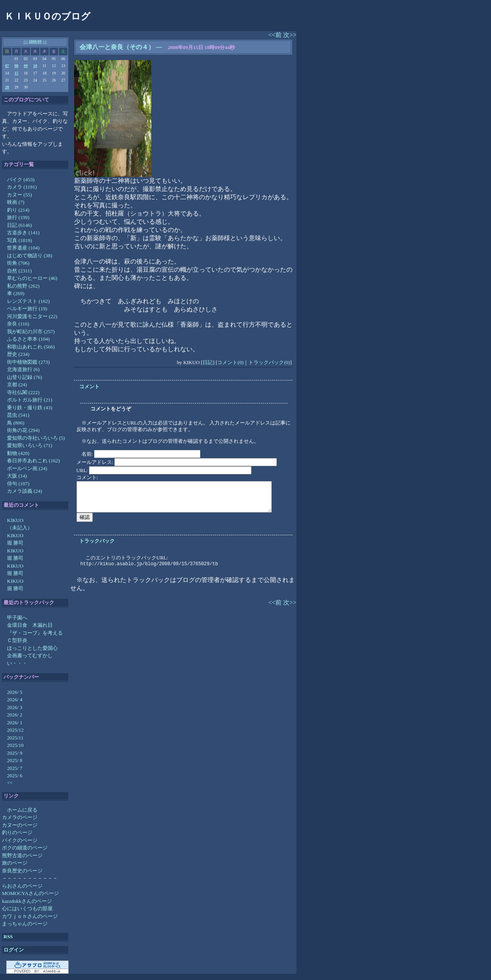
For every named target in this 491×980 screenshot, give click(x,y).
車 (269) (16, 293)
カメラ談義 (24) (25, 491)
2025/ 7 (15, 768)
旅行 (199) (18, 217)
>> (45, 42)
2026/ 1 (15, 723)
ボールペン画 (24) (27, 468)
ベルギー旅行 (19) (27, 309)
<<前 (276, 35)
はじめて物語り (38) (30, 256)
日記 (207, 362)
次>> (290, 35)
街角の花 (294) (23, 430)
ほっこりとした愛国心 (32, 648)
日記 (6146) (19, 225)
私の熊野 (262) (23, 286)
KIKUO (15, 520)
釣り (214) (18, 210)
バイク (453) (21, 180)
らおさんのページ (22, 886)
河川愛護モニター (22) (32, 316)
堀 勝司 (15, 543)
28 (7, 87)
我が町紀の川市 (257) (31, 332)
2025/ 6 (15, 776)
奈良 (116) (18, 324)
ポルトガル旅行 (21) (30, 400)
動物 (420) (18, 453)
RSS (8, 937)
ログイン (14, 950)
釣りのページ (17, 832)
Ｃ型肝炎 (17, 640)
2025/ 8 (15, 760)
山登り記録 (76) (25, 377)
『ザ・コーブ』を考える (35, 633)
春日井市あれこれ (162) (33, 461)
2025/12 (15, 730)
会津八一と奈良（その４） (117, 47)
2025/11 (15, 738)
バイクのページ (20, 840)
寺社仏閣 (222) (23, 392)
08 (16, 66)
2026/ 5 (15, 692)
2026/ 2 (15, 715)
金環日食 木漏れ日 (30, 625)
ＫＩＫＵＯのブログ (48, 16)
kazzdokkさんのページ (27, 901)
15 (16, 73)
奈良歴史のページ (22, 871)
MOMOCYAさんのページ (30, 893)
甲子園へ (17, 618)
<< (26, 42)
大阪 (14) (17, 476)
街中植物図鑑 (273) (28, 362)
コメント (89, 387)
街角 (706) (18, 263)
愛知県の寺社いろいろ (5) (36, 438)
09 (26, 66)
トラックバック (97, 541)
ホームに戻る (22, 810)
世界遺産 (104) (23, 248)
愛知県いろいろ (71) (30, 445)
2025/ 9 (15, 753)
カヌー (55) (19, 195)
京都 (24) (17, 385)
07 (7, 66)
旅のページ (15, 863)
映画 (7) (16, 202)
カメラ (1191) (22, 187)
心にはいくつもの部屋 (27, 908)
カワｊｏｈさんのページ (30, 916)
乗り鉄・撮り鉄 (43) (30, 408)
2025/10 (15, 745)
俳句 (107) (18, 484)
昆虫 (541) (18, 415)
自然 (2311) (19, 271)
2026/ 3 (15, 707)
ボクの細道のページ (25, 848)
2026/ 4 (15, 700)
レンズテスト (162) (28, 301)
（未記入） (20, 528)
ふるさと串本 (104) (28, 339)
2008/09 (35, 42)
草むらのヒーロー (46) (32, 278)
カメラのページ (20, 817)
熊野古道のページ (22, 855)
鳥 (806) (16, 423)
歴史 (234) (18, 354)
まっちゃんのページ (25, 924)
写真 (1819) (19, 240)
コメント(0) (230, 362)
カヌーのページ (20, 825)
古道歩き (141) (23, 233)
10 (35, 66)
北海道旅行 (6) (23, 369)
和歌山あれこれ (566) (31, 347)
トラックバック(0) (269, 362)
